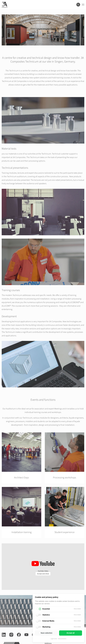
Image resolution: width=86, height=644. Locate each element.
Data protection (62, 639)
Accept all (70, 633)
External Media (48, 621)
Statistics (46, 615)
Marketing (46, 627)
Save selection (46, 633)
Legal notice (54, 639)
